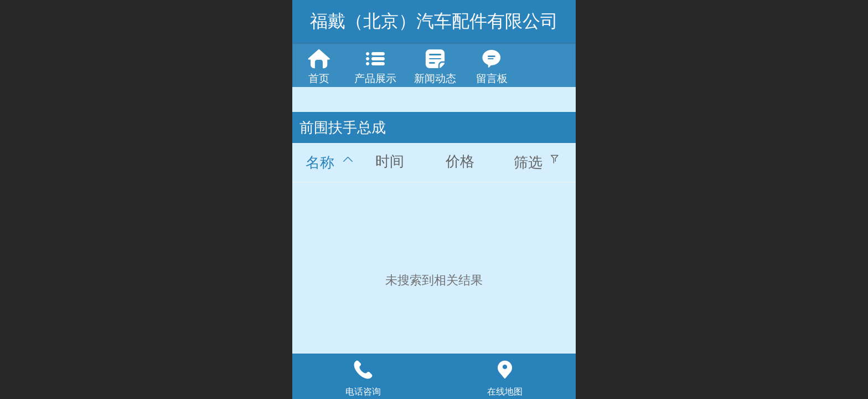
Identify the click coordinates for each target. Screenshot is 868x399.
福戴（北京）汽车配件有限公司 (434, 21)
